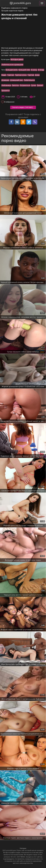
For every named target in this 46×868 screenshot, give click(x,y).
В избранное (9, 102)
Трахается (6, 91)
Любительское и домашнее (12, 65)
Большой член (24, 70)
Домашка (5, 80)
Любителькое (29, 80)
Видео (4, 75)
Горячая (11, 75)
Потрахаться (25, 85)
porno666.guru (22, 3)
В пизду (41, 70)
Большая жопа (12, 70)
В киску (34, 70)
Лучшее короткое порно (12, 11)
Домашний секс (17, 80)
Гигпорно (23, 848)
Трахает (40, 85)
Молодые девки (17, 59)
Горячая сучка (21, 75)
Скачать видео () (23, 107)
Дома (37, 75)
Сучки (33, 85)
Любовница (6, 85)
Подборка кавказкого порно (14, 8)
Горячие (31, 75)
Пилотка (15, 85)
